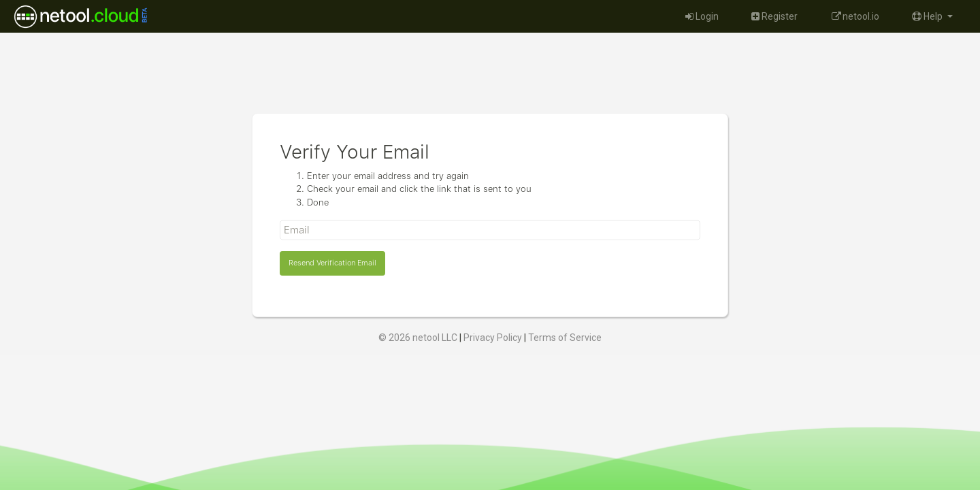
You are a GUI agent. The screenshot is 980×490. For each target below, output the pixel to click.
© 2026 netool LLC (418, 338)
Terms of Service (565, 338)
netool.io (855, 16)
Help (928, 16)
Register (774, 16)
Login (702, 16)
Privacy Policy (493, 338)
